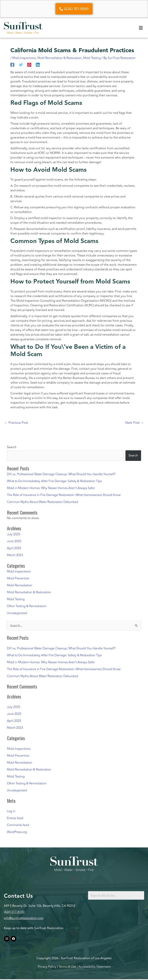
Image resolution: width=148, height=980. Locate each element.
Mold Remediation (20, 585)
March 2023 (15, 555)
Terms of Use (67, 967)
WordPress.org (17, 832)
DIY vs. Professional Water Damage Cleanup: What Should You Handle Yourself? (61, 474)
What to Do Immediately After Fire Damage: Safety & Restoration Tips (54, 481)
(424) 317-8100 (14, 912)
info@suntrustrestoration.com (24, 918)
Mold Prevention (18, 578)
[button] (141, 28)
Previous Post (16, 423)
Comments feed (18, 825)
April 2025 (14, 548)
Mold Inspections (24, 58)
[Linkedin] (38, 65)
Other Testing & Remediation (27, 606)
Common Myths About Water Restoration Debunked (42, 502)
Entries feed (15, 818)
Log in (11, 811)
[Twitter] (21, 65)
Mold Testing (92, 58)
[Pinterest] (29, 65)
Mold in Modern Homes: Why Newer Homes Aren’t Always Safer (51, 488)
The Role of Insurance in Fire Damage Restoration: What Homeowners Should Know (64, 495)
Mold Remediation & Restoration (59, 58)
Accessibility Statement (94, 967)
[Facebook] (12, 65)
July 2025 (14, 534)
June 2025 (14, 541)
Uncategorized (17, 613)
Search (12, 447)
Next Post (135, 423)
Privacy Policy (47, 967)
